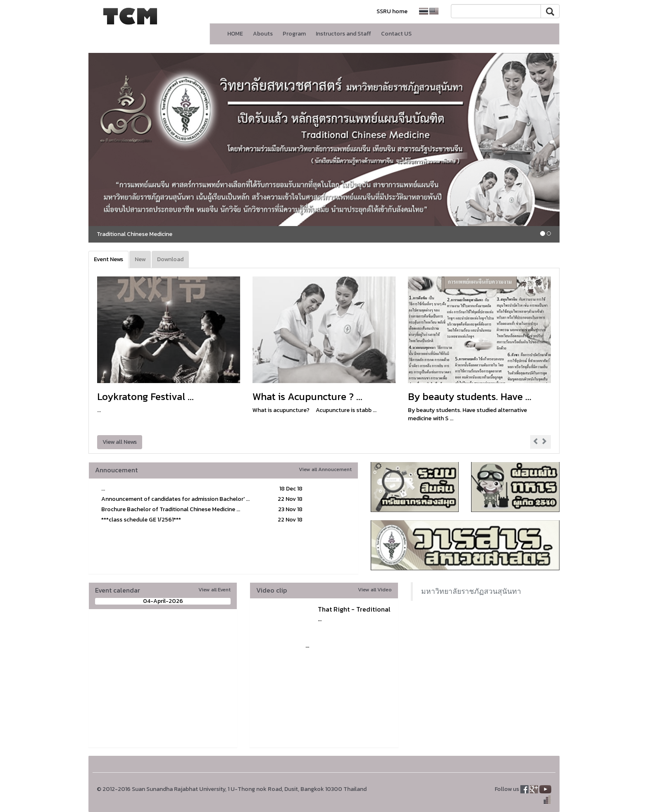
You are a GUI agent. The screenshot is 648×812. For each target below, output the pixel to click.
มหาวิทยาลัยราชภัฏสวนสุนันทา (471, 591)
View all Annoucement (325, 469)
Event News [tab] (108, 259)
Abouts (263, 34)
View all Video (375, 589)
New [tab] (140, 259)
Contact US (396, 34)
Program (294, 34)
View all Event (214, 589)
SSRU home (392, 11)
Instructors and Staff (343, 34)
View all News (120, 442)
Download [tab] (170, 259)
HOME (235, 34)
